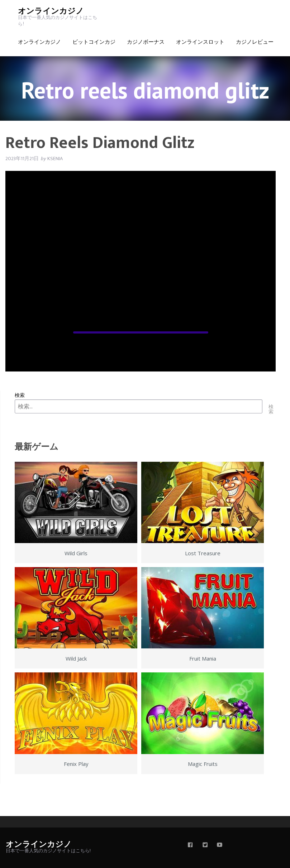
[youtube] (220, 845)
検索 (20, 395)
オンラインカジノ (51, 11)
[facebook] (190, 845)
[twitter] (205, 845)
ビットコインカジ (94, 42)
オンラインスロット (200, 42)
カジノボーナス (146, 42)
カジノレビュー (255, 42)
